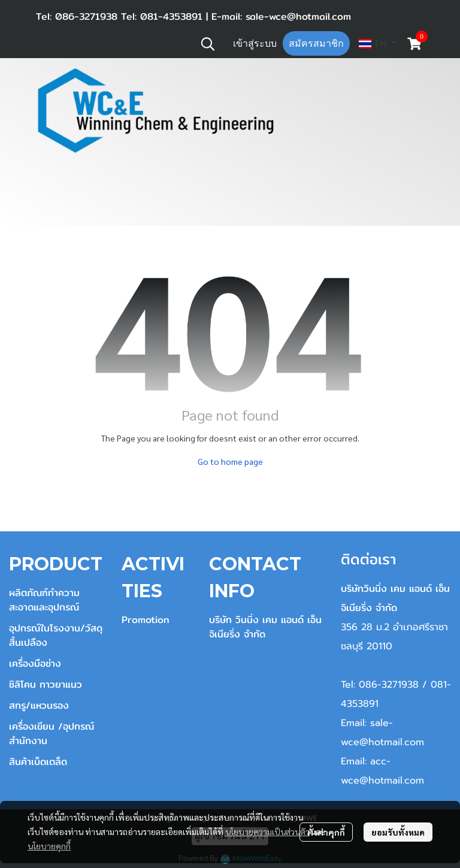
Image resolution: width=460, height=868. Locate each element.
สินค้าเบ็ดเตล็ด (38, 762)
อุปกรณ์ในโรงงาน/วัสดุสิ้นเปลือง (56, 635)
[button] (208, 44)
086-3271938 (86, 16)
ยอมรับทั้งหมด (398, 832)
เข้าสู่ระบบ (255, 43)
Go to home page (230, 461)
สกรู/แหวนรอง (39, 705)
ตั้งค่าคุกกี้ (326, 832)
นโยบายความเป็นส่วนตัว (267, 831)
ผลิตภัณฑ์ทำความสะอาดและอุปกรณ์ (44, 600)
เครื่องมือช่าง (35, 663)
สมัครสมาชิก (316, 43)
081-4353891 (170, 16)
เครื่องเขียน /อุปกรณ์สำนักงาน (52, 734)
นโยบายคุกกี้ (49, 846)
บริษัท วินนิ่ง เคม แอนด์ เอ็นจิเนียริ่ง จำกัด (265, 627)
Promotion (146, 620)
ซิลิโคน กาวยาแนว (46, 684)
